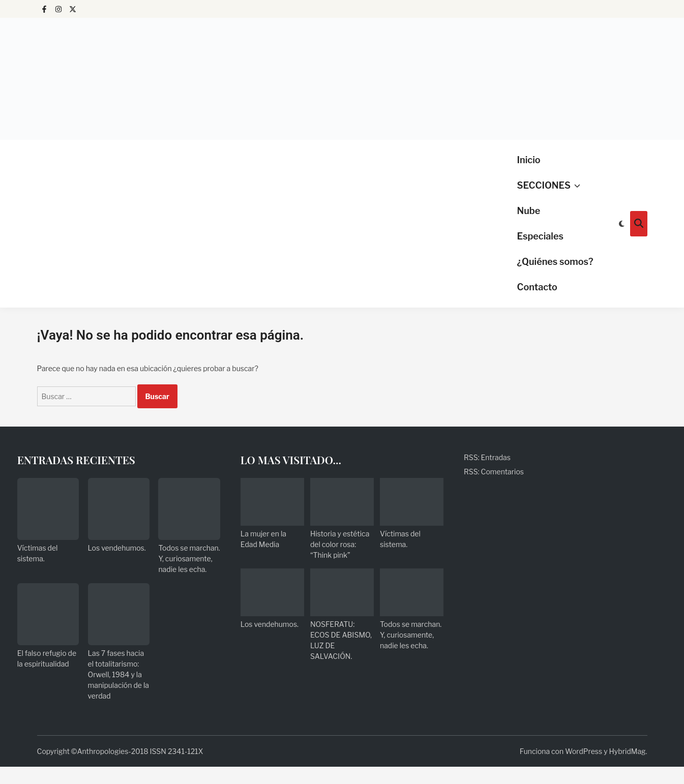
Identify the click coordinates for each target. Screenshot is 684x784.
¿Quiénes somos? (555, 262)
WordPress (584, 751)
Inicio (529, 160)
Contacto (537, 287)
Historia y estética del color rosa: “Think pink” (340, 544)
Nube (529, 211)
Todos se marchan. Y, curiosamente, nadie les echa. (189, 559)
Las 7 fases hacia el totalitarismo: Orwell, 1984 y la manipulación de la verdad (118, 674)
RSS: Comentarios (494, 472)
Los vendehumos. (117, 548)
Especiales (540, 236)
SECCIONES (549, 186)
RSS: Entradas (487, 457)
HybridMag (628, 751)
